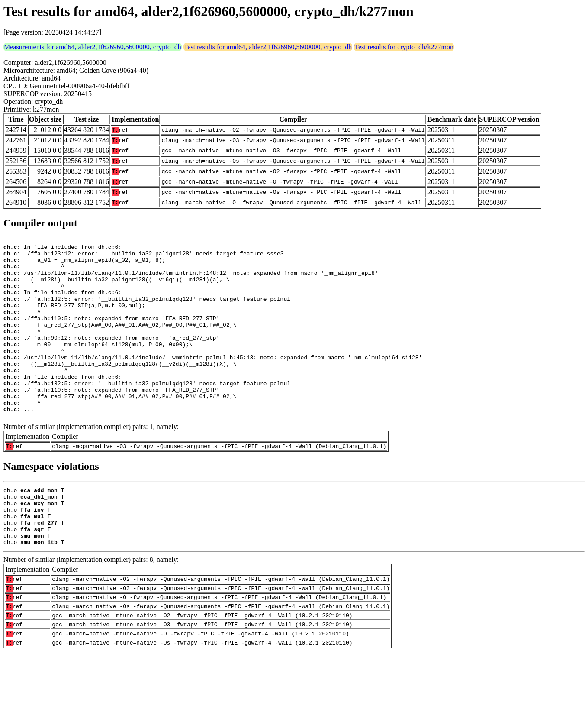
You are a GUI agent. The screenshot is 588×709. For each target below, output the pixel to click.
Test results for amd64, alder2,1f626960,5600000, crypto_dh (268, 47)
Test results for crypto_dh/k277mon (404, 47)
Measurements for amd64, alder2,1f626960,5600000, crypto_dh (93, 47)
